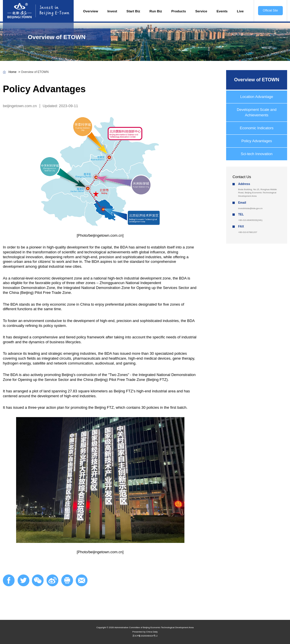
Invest (112, 11)
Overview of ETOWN (57, 37)
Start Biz (133, 11)
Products (179, 11)
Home (13, 72)
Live (240, 11)
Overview (91, 11)
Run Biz (156, 11)
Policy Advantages (257, 141)
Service (201, 11)
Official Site (270, 10)
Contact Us (242, 177)
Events (222, 11)
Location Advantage (257, 97)
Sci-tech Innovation (257, 154)
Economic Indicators (257, 128)
